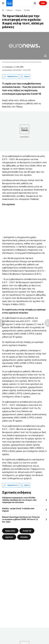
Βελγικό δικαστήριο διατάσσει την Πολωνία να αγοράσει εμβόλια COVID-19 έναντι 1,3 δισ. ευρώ (21, 519)
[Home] (3, 10)
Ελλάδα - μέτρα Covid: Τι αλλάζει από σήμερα (18, 510)
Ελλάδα (27, 10)
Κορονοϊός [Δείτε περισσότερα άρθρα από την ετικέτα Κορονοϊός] (10, 531)
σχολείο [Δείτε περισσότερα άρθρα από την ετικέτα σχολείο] (9, 537)
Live (43, 3)
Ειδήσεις (10, 10)
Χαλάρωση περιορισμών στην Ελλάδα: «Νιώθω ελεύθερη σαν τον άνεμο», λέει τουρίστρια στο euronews (19, 500)
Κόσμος (18, 10)
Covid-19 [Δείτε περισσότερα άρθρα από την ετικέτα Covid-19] (27, 531)
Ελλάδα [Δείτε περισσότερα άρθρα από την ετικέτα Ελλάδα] (24, 537)
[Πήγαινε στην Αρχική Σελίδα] (9, 3)
